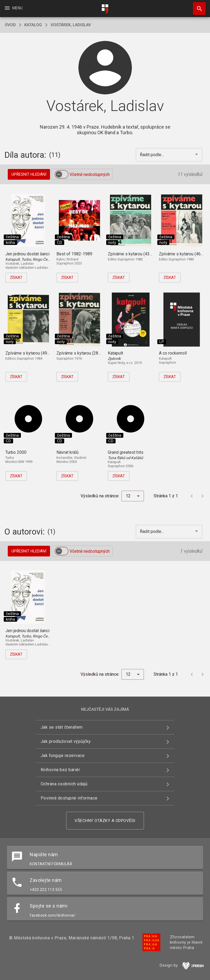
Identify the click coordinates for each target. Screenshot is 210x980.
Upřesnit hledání (29, 174)
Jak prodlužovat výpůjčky (66, 741)
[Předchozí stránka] (192, 496)
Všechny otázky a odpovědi (105, 821)
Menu (13, 8)
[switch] (62, 174)
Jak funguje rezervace (63, 756)
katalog (33, 25)
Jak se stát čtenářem (62, 727)
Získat (16, 278)
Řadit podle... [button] (152, 155)
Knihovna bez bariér (60, 770)
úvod (10, 25)
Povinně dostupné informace (69, 798)
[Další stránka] (203, 496)
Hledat (197, 6)
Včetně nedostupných (90, 174)
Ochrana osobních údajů (64, 784)
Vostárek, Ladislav (71, 25)
